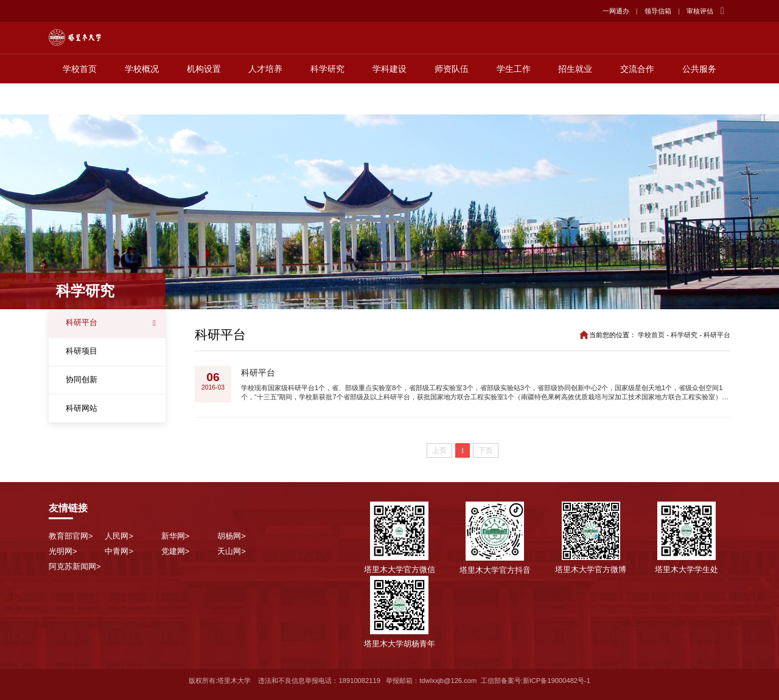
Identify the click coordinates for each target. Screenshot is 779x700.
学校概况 (142, 100)
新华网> (175, 536)
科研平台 (82, 322)
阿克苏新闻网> (75, 566)
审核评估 (700, 11)
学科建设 (389, 100)
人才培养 (265, 100)
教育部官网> (71, 536)
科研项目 (82, 351)
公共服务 (699, 100)
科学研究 (327, 100)
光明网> (63, 551)
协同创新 (82, 380)
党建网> (175, 551)
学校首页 (80, 100)
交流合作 (637, 100)
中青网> (119, 551)
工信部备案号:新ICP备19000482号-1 (536, 681)
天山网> (231, 551)
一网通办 (616, 11)
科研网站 (82, 408)
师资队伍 (452, 100)
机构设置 (204, 100)
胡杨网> (231, 536)
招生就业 (575, 100)
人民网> (119, 536)
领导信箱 (658, 11)
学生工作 (514, 100)
